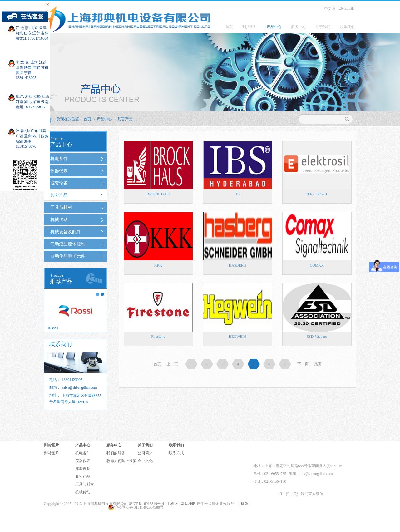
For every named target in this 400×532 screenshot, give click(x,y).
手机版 (171, 504)
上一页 (172, 364)
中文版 (330, 9)
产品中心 (104, 119)
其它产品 (125, 119)
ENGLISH (346, 8)
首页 (229, 27)
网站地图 (187, 504)
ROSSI (53, 328)
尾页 (318, 364)
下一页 (303, 364)
